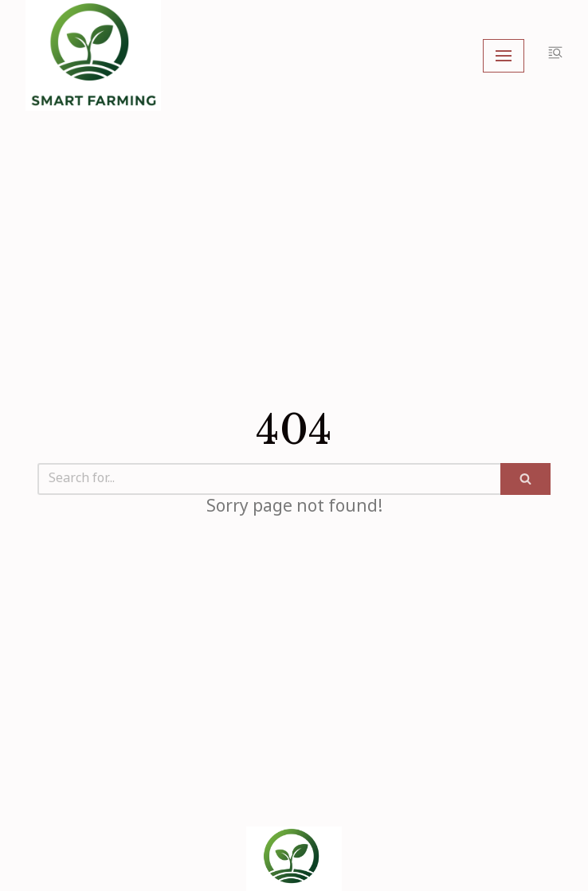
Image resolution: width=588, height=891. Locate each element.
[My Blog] (93, 55)
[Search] (269, 479)
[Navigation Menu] (504, 56)
